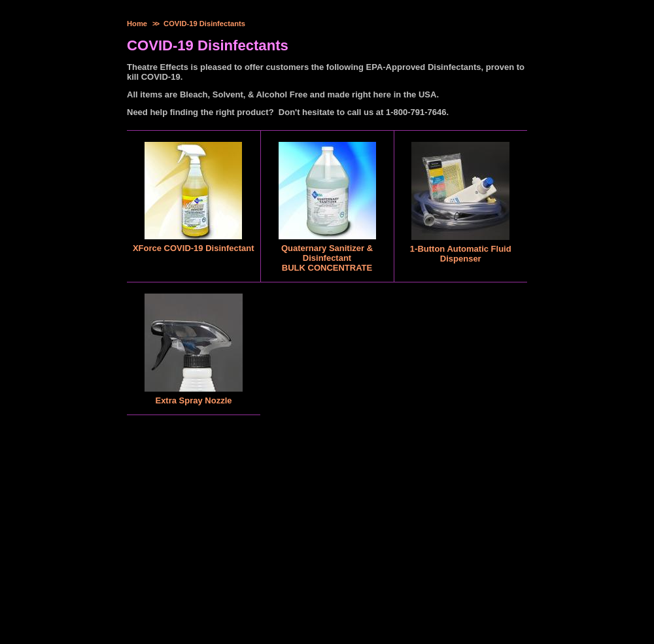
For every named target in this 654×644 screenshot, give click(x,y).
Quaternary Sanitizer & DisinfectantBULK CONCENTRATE (327, 258)
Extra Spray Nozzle (193, 400)
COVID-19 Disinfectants (204, 24)
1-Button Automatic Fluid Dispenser (461, 254)
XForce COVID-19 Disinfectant (194, 248)
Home (137, 24)
